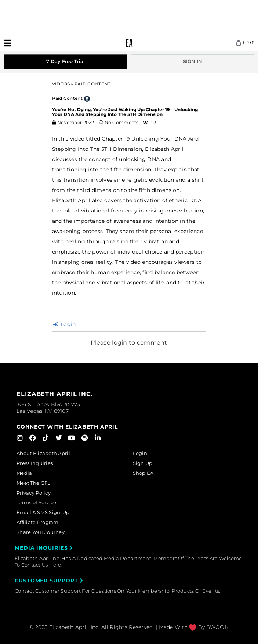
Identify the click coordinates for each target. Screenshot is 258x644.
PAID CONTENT (92, 84)
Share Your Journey (41, 532)
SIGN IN (193, 61)
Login (65, 324)
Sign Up (143, 463)
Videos (61, 84)
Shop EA (143, 473)
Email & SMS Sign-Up (43, 512)
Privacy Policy (34, 493)
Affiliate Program (38, 522)
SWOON (218, 627)
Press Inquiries (35, 463)
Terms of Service (36, 502)
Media (24, 473)
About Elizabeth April (43, 453)
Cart (245, 43)
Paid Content (67, 98)
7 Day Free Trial (66, 61)
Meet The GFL (33, 483)
